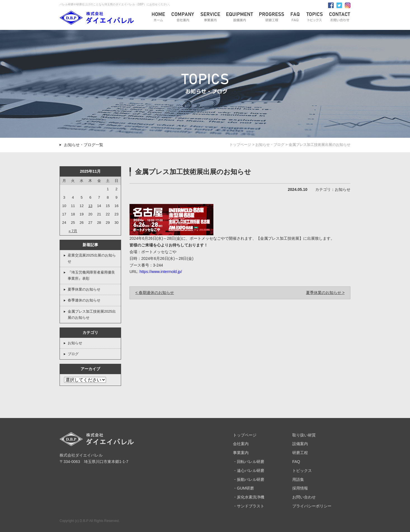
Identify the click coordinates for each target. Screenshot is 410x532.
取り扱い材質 (304, 435)
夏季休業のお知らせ (84, 289)
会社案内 (241, 444)
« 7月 (73, 231)
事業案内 (241, 453)
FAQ (296, 462)
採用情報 (300, 488)
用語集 (298, 479)
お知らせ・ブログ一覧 (84, 145)
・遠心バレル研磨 (249, 471)
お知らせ (75, 343)
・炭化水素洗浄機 (249, 497)
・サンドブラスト (249, 506)
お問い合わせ (304, 497)
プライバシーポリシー (312, 506)
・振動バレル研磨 (249, 479)
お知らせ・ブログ (270, 145)
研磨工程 (300, 453)
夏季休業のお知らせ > (325, 293)
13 (90, 206)
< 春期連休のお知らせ (155, 293)
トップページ (240, 145)
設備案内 (300, 444)
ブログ (73, 354)
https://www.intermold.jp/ (161, 272)
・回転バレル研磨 (249, 462)
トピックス (302, 471)
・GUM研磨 (243, 488)
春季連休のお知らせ (84, 300)
